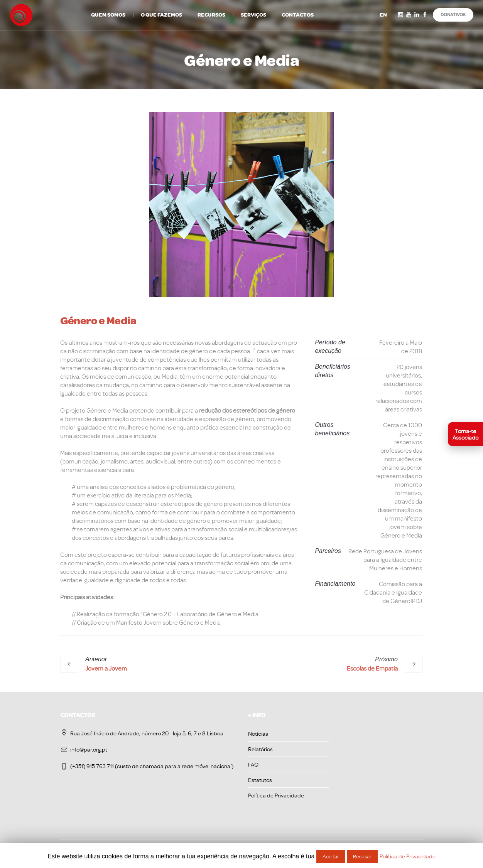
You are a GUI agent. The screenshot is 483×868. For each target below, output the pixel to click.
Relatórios (260, 749)
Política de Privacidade (276, 795)
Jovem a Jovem (106, 668)
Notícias (258, 734)
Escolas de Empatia (372, 668)
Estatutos (260, 780)
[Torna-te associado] (465, 434)
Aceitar (331, 856)
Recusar (362, 856)
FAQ (253, 764)
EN (383, 15)
